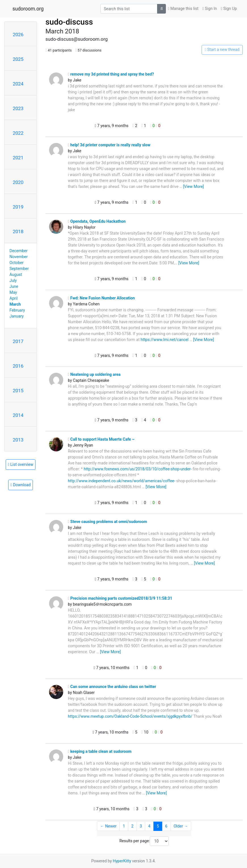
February (17, 310)
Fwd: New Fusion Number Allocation (101, 298)
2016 (18, 366)
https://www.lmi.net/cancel (165, 340)
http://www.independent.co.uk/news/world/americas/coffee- (122, 481)
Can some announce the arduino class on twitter (112, 687)
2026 (18, 35)
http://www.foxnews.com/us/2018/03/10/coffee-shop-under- (138, 469)
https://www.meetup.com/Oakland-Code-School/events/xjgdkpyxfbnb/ (130, 716)
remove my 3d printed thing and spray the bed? (111, 74)
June (14, 286)
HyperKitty (122, 861)
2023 (18, 108)
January (17, 316)
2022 (18, 133)
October (17, 263)
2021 (18, 158)
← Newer (108, 826)
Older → (181, 826)
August (16, 275)
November (19, 257)
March (15, 304)
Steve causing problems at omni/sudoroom (107, 522)
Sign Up (229, 8)
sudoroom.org (28, 9)
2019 (18, 207)
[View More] (193, 187)
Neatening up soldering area (94, 374)
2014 (18, 415)
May (13, 292)
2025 (18, 59)
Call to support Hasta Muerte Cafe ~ (101, 439)
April (14, 298)
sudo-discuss (69, 22)
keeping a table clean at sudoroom (100, 751)
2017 (18, 341)
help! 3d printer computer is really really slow (109, 145)
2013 (18, 440)
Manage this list (183, 8)
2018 (18, 232)
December (19, 251)
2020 (18, 182)
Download (21, 485)
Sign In (210, 8)
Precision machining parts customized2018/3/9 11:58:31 (120, 598)
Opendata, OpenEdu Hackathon (97, 221)
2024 (18, 84)
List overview (21, 464)
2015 (18, 391)
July (13, 280)
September (19, 269)
